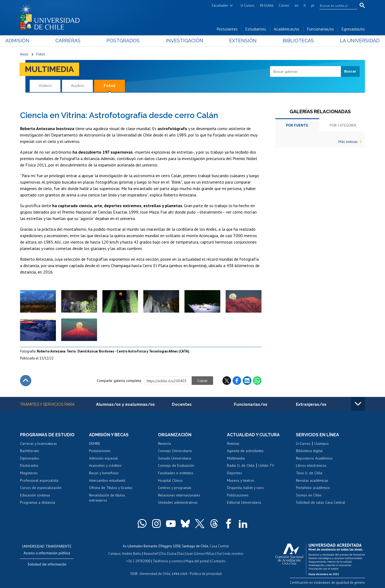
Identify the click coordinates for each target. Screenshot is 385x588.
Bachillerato (30, 451)
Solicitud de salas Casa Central (321, 502)
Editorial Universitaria (244, 502)
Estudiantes (256, 29)
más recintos (234, 554)
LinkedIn (247, 381)
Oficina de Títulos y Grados (111, 488)
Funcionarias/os (321, 29)
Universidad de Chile (155, 574)
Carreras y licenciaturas (38, 443)
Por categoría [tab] (343, 125)
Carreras (78, 41)
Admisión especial (103, 458)
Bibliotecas (288, 41)
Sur (220, 554)
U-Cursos (248, 5)
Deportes (234, 473)
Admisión (32, 41)
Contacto (218, 561)
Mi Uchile (267, 5)
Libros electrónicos (311, 465)
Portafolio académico (313, 488)
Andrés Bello (132, 554)
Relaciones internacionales (179, 495)
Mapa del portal (197, 561)
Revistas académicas (312, 480)
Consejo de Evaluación (176, 465)
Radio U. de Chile (241, 465)
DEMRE (95, 443)
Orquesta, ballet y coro (245, 488)
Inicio (24, 54)
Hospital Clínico (170, 480)
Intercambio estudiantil (107, 480)
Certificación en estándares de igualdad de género (327, 583)
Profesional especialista (39, 480)
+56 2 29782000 (138, 561)
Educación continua (35, 495)
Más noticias (348, 142)
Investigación (184, 41)
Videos (45, 86)
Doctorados (29, 465)
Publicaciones (238, 495)
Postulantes (227, 29)
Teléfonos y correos (168, 561)
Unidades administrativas (178, 502)
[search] (335, 6)
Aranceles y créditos (105, 465)
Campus (114, 554)
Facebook (237, 381)
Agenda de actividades (245, 451)
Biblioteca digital (309, 451)
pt (313, 5)
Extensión (238, 41)
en (297, 5)
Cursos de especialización (41, 488)
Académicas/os (287, 29)
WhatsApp (257, 381)
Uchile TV (266, 465)
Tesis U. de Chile (309, 473)
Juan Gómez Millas (201, 554)
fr (305, 5)
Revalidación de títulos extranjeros (107, 498)
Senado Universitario (175, 458)
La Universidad (345, 41)
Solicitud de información (47, 564)
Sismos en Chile (309, 495)
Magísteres (29, 473)
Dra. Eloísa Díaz (172, 554)
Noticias (233, 443)
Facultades (220, 5)
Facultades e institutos (176, 473)
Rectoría (164, 443)
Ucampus (322, 443)
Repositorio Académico (314, 458)
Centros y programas (175, 488)
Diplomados (30, 458)
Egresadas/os (353, 29)
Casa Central (219, 546)
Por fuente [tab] (297, 125)
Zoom (26, 293)
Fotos (41, 54)
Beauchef (151, 554)
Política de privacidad (206, 574)
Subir (26, 381)
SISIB (134, 574)
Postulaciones (100, 451)
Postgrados (128, 41)
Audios (77, 86)
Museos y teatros (241, 480)
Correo (284, 5)
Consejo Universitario (175, 451)
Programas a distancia (38, 502)
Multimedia (49, 69)
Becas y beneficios (104, 473)
